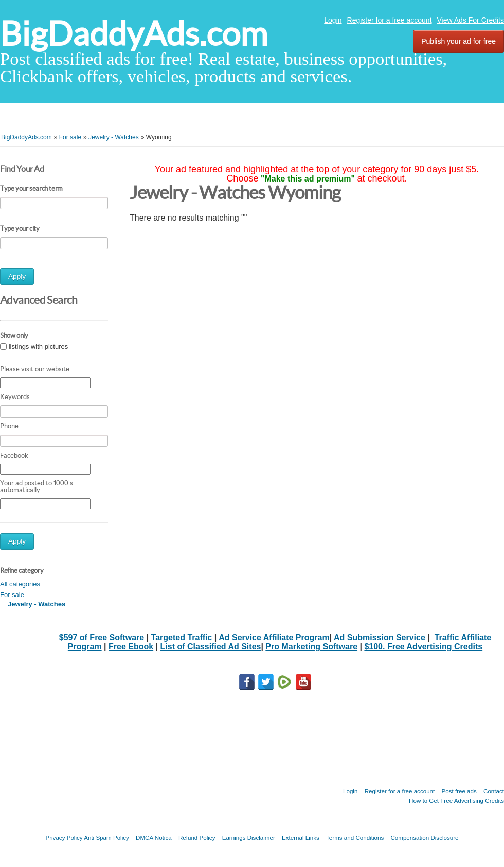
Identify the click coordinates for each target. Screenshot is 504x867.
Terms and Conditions (355, 837)
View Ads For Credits (471, 20)
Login (333, 20)
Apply (17, 276)
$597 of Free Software (102, 637)
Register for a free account (390, 20)
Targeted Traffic (182, 637)
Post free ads (459, 791)
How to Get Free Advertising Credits (456, 800)
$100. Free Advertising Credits (423, 647)
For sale (12, 595)
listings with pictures (39, 346)
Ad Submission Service (380, 637)
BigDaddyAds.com (134, 34)
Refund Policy (197, 837)
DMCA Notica (154, 837)
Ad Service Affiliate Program (274, 637)
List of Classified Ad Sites (211, 647)
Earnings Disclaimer (249, 837)
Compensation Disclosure (424, 837)
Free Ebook (131, 647)
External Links (301, 837)
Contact (494, 791)
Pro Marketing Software (311, 647)
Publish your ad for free (458, 41)
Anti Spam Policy (106, 837)
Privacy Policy (64, 837)
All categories (20, 584)
